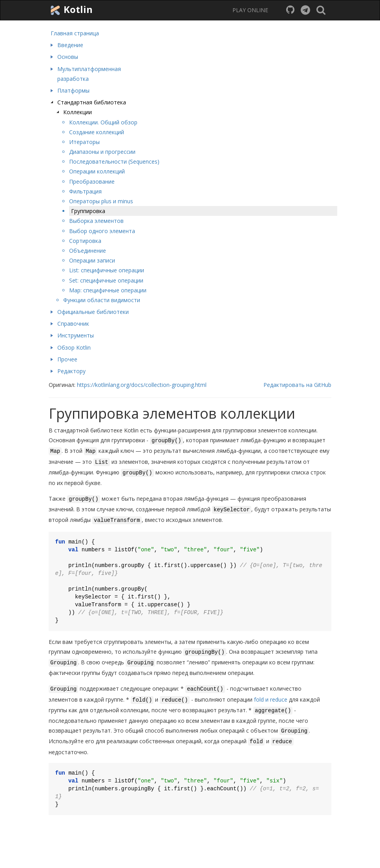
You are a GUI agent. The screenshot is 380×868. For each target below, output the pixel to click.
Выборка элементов (96, 221)
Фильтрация (85, 191)
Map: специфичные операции (108, 290)
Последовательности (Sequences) (114, 161)
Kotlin (71, 10)
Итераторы (84, 142)
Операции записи (92, 260)
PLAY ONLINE (250, 10)
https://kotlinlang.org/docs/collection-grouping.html (142, 385)
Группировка (88, 211)
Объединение (88, 251)
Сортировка (85, 241)
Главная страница (75, 33)
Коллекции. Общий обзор (103, 122)
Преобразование (92, 181)
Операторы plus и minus (101, 201)
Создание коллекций (97, 132)
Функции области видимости (102, 300)
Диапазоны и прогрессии (102, 152)
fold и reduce (271, 699)
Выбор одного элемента (102, 231)
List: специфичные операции (107, 270)
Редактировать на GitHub (297, 385)
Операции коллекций (97, 171)
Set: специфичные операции (106, 280)
